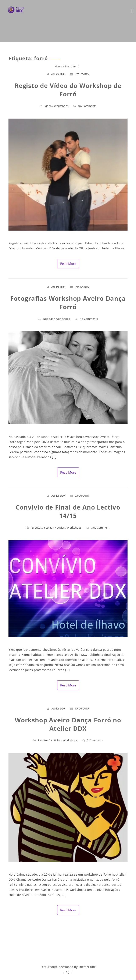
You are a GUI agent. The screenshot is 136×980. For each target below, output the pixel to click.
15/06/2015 (80, 708)
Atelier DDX (58, 74)
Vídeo (48, 106)
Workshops (61, 106)
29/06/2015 (80, 287)
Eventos (37, 528)
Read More (68, 264)
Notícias (48, 319)
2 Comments (93, 740)
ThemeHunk (87, 967)
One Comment (98, 528)
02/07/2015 (80, 74)
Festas (48, 528)
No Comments (85, 106)
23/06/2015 (80, 496)
